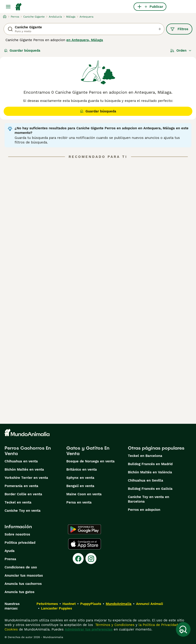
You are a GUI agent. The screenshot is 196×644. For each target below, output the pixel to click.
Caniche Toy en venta (23, 511)
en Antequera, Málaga (85, 40)
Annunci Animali (150, 604)
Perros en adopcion (144, 510)
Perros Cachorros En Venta (28, 451)
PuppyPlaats (91, 604)
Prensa (10, 559)
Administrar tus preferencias (89, 629)
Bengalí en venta (80, 486)
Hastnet (69, 604)
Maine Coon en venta (84, 494)
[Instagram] (91, 559)
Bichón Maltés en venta (24, 469)
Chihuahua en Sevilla (146, 480)
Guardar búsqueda (22, 50)
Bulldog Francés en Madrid (150, 464)
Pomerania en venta (21, 486)
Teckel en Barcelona (145, 456)
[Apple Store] (85, 544)
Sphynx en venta (80, 478)
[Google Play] (84, 529)
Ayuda (10, 551)
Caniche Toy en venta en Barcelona (148, 499)
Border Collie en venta (23, 494)
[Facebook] (78, 559)
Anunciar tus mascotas (24, 575)
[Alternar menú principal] (8, 7)
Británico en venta (82, 469)
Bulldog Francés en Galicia (150, 489)
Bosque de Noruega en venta (90, 461)
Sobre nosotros (17, 534)
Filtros (179, 29)
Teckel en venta (18, 502)
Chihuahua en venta (21, 461)
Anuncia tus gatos (19, 592)
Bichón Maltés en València (150, 472)
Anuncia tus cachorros (23, 584)
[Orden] (181, 50)
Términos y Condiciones (114, 625)
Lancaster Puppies (57, 608)
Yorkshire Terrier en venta (26, 478)
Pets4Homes (47, 604)
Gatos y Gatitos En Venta (88, 451)
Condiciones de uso (21, 567)
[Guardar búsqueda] (183, 629)
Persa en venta (79, 502)
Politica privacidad (20, 543)
